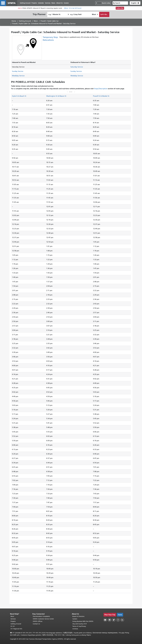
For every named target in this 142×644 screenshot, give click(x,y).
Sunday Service (18, 71)
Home (14, 21)
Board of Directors (78, 616)
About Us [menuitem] (60, 3)
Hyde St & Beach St (19, 96)
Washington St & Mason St (56, 96)
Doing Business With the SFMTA (83, 621)
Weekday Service (18, 76)
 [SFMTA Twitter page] (114, 620)
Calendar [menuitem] (41, 3)
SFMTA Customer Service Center (43, 619)
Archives (75, 629)
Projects (13, 621)
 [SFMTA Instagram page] (118, 620)
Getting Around (25, 21)
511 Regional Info (16, 629)
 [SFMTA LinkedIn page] (122, 620)
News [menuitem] (53, 3)
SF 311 (13, 626)
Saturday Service (77, 67)
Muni (36, 21)
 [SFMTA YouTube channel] (105, 620)
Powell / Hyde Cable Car (50, 21)
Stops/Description (101, 89)
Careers (75, 619)
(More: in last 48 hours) (73, 8)
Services (13, 619)
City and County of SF (80, 624)
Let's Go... (104, 14)
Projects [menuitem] (34, 3)
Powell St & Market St (101, 96)
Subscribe (120, 8)
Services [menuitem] (48, 3)
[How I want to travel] (95, 14)
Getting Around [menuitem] (25, 3)
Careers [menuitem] (66, 3)
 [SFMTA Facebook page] (110, 620)
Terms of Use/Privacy (79, 626)
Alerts (20, 8)
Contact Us (36, 624)
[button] (135, 3)
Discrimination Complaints (41, 616)
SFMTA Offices (38, 621)
